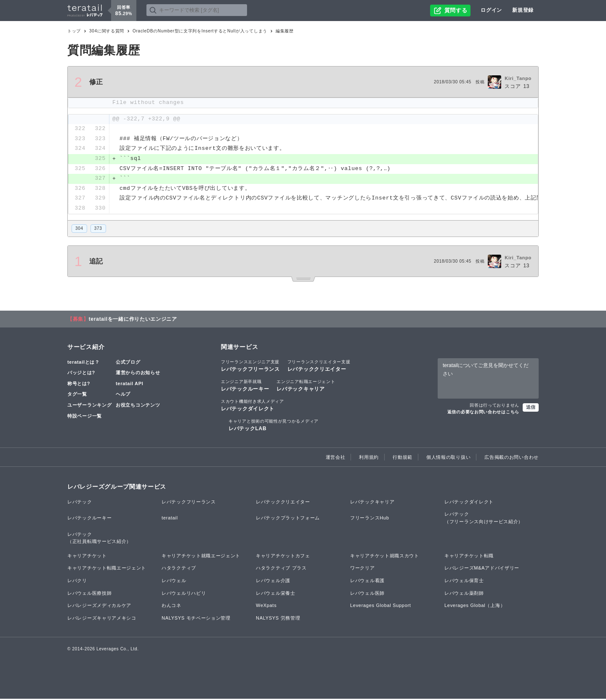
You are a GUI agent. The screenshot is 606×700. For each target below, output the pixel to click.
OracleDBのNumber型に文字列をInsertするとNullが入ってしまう (200, 31)
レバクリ (77, 581)
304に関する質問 (107, 31)
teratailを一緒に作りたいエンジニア (133, 320)
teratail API (129, 384)
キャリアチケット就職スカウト (385, 556)
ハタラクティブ (179, 569)
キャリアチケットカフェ (283, 556)
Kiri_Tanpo (518, 78)
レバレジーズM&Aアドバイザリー (482, 569)
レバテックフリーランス (250, 366)
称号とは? (79, 384)
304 (79, 229)
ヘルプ (123, 395)
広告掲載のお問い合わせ (512, 458)
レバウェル (174, 581)
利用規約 (369, 458)
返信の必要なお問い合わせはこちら (483, 413)
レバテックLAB (274, 426)
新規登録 (523, 10)
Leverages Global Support (381, 607)
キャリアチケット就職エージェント (201, 556)
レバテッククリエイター (319, 366)
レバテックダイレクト (252, 406)
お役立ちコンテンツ (138, 406)
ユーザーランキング (89, 406)
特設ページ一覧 (85, 417)
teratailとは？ (84, 363)
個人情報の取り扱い (448, 458)
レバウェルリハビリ (184, 594)
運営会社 (336, 458)
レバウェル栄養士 (276, 594)
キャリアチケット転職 (469, 556)
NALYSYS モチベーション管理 (196, 619)
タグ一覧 (77, 395)
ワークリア (363, 569)
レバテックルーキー (245, 386)
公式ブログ (128, 363)
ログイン (491, 10)
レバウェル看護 (367, 581)
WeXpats (266, 607)
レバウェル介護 (273, 581)
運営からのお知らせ (138, 374)
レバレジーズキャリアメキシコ (102, 619)
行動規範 (403, 458)
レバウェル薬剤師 (464, 594)
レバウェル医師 (367, 594)
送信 (531, 408)
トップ (74, 31)
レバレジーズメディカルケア (99, 607)
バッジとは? (81, 374)
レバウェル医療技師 (89, 594)
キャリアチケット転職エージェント (107, 569)
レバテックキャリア (306, 386)
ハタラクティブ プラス (281, 569)
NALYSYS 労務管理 (278, 619)
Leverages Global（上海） (475, 607)
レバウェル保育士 (464, 581)
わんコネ (171, 607)
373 (98, 229)
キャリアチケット (87, 556)
